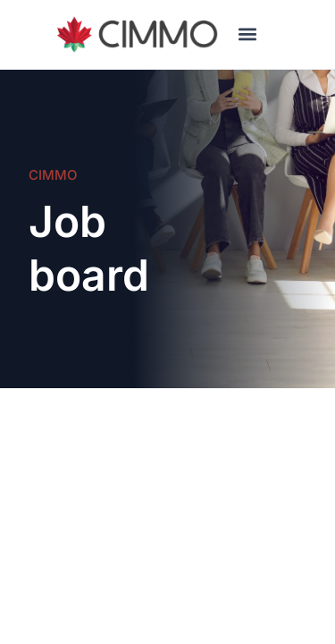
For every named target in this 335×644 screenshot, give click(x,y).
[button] (247, 34)
